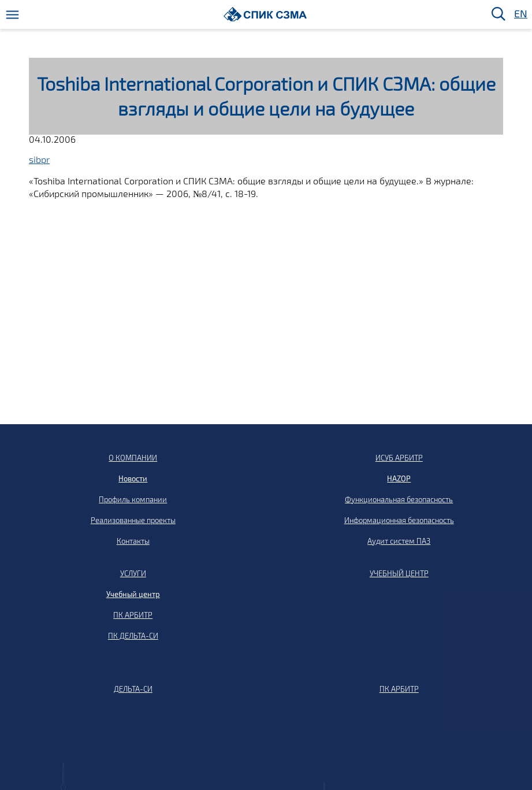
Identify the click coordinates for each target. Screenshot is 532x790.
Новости (133, 479)
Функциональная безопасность (399, 499)
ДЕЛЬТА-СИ (133, 689)
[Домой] (265, 14)
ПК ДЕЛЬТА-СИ (133, 636)
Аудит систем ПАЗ (399, 541)
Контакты (133, 541)
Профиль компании (133, 499)
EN (520, 14)
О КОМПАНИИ (133, 458)
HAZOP (399, 479)
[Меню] (12, 15)
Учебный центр (133, 594)
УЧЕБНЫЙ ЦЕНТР (399, 573)
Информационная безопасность (399, 520)
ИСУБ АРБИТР (399, 458)
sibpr (39, 159)
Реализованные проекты (133, 520)
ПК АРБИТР (133, 615)
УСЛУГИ (133, 573)
